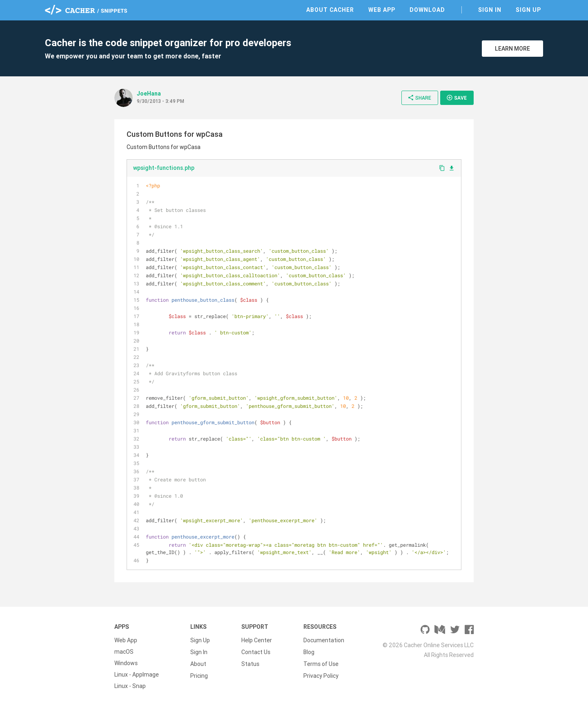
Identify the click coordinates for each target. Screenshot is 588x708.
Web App (382, 10)
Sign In (490, 10)
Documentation (324, 640)
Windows (126, 663)
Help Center (257, 640)
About (198, 663)
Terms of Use (321, 663)
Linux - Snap (130, 686)
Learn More (512, 49)
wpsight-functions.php (164, 168)
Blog (309, 652)
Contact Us (256, 652)
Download (427, 10)
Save (457, 98)
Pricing (199, 675)
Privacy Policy (321, 675)
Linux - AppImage (137, 675)
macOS (124, 652)
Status (250, 663)
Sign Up (528, 10)
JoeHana (149, 94)
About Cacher (330, 10)
